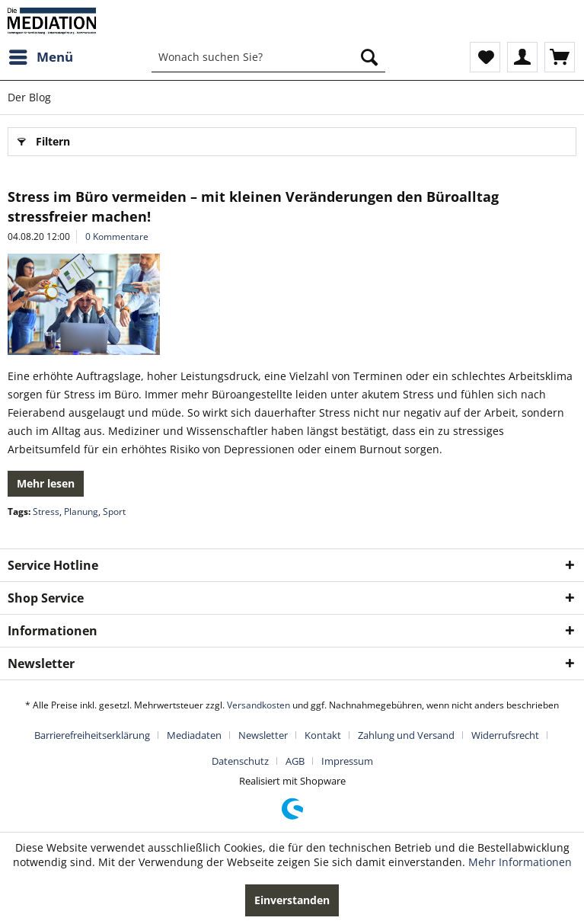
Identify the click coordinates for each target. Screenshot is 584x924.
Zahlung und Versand (406, 735)
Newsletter (263, 735)
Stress (46, 512)
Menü (41, 55)
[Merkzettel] (485, 57)
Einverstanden (292, 900)
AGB (295, 761)
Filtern (44, 139)
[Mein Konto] (522, 57)
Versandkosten (258, 705)
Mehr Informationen (520, 862)
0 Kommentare (117, 237)
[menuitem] (40, 57)
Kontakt (323, 735)
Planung (81, 512)
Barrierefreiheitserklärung (92, 735)
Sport (114, 512)
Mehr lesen (46, 483)
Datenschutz (240, 761)
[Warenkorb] (560, 57)
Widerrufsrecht (505, 735)
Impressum (347, 761)
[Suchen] (369, 57)
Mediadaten (194, 735)
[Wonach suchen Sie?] (268, 57)
